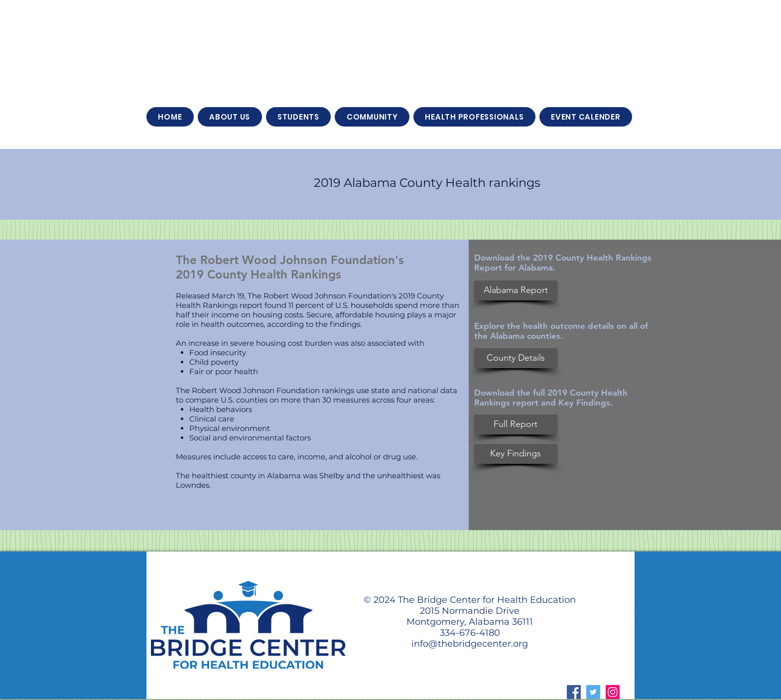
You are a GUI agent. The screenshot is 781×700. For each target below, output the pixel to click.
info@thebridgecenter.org (470, 644)
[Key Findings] (516, 454)
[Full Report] (516, 424)
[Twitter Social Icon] (593, 692)
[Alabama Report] (516, 290)
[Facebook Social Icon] (574, 692)
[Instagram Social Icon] (613, 692)
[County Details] (516, 358)
